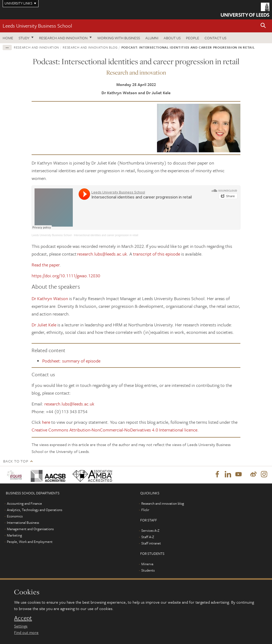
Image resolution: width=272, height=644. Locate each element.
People (193, 38)
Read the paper (46, 265)
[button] (263, 26)
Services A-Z (150, 531)
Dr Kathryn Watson (50, 298)
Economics (15, 516)
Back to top (16, 461)
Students (148, 570)
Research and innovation (63, 38)
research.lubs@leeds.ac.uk (102, 254)
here (46, 422)
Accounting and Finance (24, 504)
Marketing (14, 535)
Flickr (145, 510)
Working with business (119, 38)
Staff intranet (151, 543)
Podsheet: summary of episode (71, 361)
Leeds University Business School (37, 26)
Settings (21, 626)
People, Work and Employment (30, 542)
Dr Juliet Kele (44, 325)
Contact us (215, 38)
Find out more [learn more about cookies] (26, 632)
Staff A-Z (148, 537)
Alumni (152, 38)
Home (8, 38)
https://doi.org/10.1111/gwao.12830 (66, 276)
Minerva (147, 564)
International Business (23, 523)
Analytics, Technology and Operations (35, 510)
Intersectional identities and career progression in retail (106, 235)
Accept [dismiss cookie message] (23, 618)
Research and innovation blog (90, 47)
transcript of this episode (157, 254)
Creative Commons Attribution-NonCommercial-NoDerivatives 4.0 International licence (114, 430)
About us (172, 38)
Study (24, 38)
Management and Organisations (30, 529)
